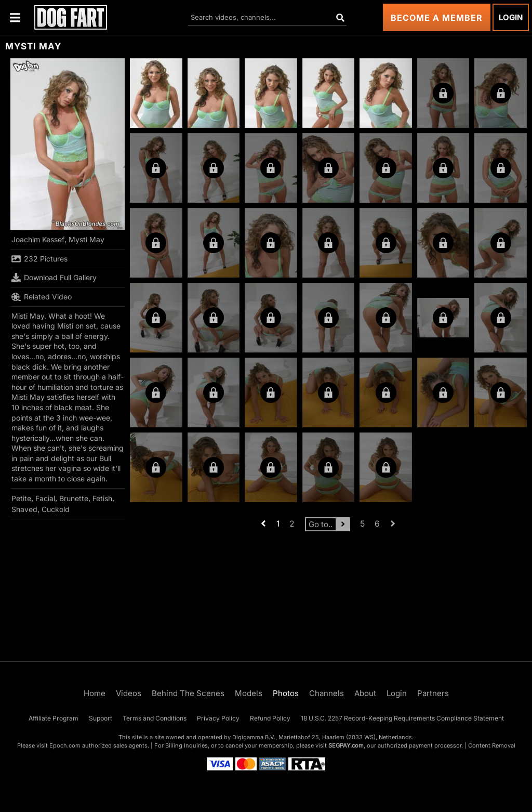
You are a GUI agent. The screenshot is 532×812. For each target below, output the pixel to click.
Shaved (24, 509)
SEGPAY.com (346, 745)
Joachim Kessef (38, 239)
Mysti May (87, 239)
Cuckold (56, 509)
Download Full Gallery (54, 278)
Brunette (74, 498)
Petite (21, 498)
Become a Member (437, 18)
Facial (45, 498)
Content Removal (492, 745)
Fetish (102, 498)
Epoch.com (65, 745)
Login (511, 17)
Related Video (42, 297)
